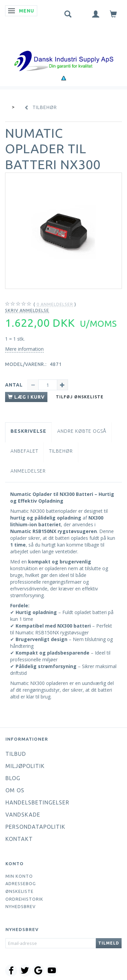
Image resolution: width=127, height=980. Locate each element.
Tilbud (16, 754)
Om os (15, 790)
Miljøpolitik (25, 766)
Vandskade (23, 815)
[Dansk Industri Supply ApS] (64, 51)
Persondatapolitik (35, 827)
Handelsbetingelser (37, 802)
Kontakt (19, 839)
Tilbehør (61, 451)
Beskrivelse (28, 431)
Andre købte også (82, 431)
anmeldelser (55, 304)
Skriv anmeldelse (27, 310)
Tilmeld (109, 943)
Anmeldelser (28, 471)
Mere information (24, 349)
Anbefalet (24, 451)
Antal (15, 385)
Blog (13, 778)
